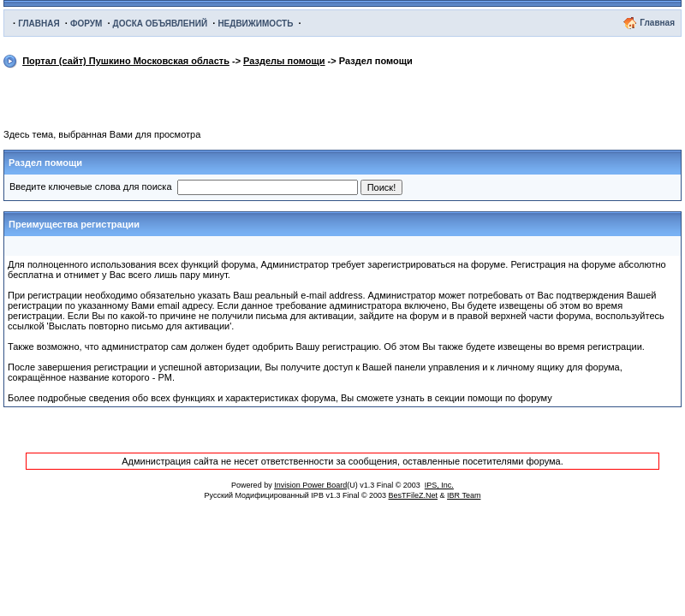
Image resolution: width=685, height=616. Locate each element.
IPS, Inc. (439, 485)
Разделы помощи (284, 61)
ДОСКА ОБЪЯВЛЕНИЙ (161, 24)
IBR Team (464, 495)
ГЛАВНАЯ (39, 24)
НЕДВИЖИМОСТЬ (255, 24)
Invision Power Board (310, 485)
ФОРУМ (86, 24)
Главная (657, 23)
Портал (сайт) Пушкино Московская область (126, 61)
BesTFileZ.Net (414, 495)
